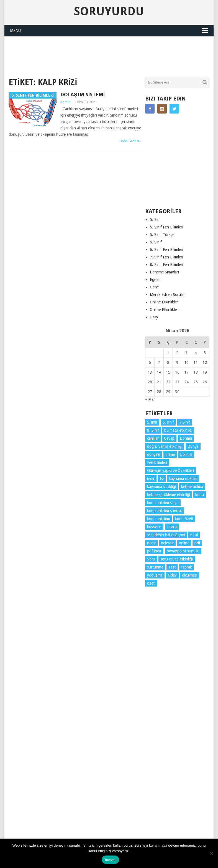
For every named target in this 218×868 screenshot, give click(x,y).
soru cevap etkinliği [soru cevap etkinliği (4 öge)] (177, 559)
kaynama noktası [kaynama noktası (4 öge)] (183, 479)
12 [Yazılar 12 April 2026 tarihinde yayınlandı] (205, 363)
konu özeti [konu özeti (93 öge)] (184, 519)
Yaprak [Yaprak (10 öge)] (186, 567)
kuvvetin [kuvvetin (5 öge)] (154, 527)
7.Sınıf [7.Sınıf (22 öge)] (185, 422)
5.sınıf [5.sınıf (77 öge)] (152, 422)
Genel (155, 287)
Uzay (154, 317)
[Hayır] (211, 853)
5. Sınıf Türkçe (162, 235)
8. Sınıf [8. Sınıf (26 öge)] (153, 430)
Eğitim (155, 280)
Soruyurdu (109, 11)
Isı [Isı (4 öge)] (162, 479)
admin (65, 102)
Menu (15, 31)
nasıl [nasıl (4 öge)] (194, 535)
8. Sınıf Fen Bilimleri (166, 265)
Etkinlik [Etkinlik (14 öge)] (186, 454)
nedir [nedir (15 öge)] (151, 543)
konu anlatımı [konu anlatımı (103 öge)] (158, 519)
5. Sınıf (156, 220)
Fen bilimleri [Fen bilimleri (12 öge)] (157, 462)
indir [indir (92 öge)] (151, 479)
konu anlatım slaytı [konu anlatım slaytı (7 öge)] (163, 503)
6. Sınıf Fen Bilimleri (166, 250)
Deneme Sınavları (164, 272)
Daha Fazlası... (130, 141)
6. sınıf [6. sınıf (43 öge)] (168, 422)
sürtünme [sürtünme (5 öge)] (155, 567)
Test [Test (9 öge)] (172, 567)
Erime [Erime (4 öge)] (170, 454)
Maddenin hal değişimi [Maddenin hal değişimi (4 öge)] (166, 535)
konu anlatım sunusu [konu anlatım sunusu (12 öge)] (165, 511)
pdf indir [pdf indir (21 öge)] (154, 551)
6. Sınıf (156, 242)
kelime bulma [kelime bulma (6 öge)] (192, 487)
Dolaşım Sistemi (83, 95)
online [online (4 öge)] (184, 543)
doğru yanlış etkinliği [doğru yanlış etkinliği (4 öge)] (165, 446)
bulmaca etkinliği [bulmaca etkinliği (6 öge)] (178, 430)
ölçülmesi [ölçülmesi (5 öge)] (190, 575)
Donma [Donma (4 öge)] (186, 438)
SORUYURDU (189, 49)
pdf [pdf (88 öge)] (197, 543)
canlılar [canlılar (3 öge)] (153, 438)
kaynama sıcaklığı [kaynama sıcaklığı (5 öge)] (161, 487)
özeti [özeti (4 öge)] (151, 583)
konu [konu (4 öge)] (200, 495)
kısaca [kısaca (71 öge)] (172, 527)
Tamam (111, 860)
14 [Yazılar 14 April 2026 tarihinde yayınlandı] (159, 372)
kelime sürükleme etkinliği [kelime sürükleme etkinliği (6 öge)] (169, 495)
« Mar (150, 399)
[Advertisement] (109, 56)
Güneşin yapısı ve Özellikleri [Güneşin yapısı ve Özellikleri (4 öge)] (170, 471)
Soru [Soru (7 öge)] (151, 559)
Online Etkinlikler (164, 302)
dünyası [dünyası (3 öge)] (154, 454)
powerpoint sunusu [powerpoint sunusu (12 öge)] (183, 551)
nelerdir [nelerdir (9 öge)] (167, 543)
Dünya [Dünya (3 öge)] (193, 446)
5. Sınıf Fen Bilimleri (166, 227)
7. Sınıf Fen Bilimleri (166, 257)
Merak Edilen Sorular (167, 295)
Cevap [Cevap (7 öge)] (169, 438)
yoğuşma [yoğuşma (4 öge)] (155, 575)
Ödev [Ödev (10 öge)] (172, 575)
